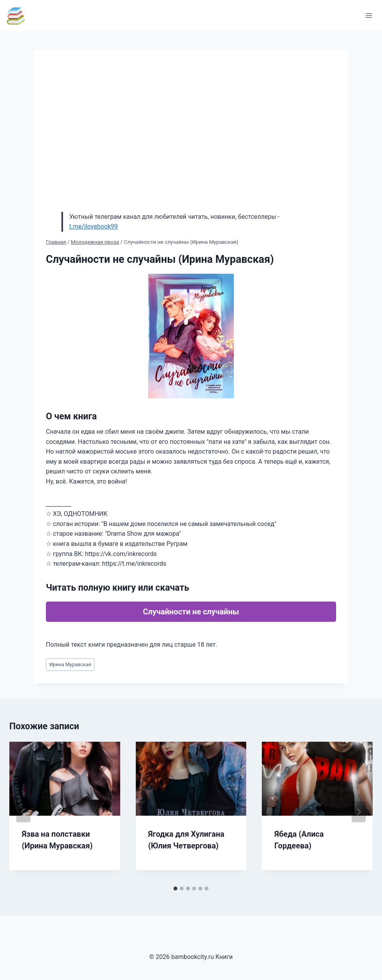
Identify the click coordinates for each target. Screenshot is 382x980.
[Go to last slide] (23, 812)
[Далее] (359, 812)
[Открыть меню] (369, 15)
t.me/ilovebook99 (94, 226)
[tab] (175, 889)
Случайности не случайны (191, 612)
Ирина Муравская (70, 664)
